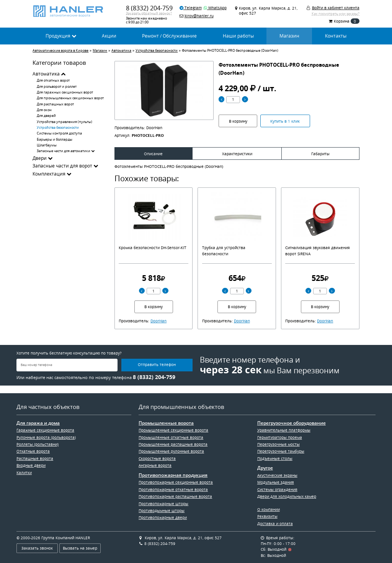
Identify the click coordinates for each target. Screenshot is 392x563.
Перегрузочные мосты (278, 444)
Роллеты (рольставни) (38, 444)
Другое (265, 468)
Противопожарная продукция (173, 475)
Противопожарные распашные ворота (175, 496)
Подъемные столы (275, 458)
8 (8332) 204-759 (149, 8)
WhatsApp (215, 8)
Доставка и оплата (275, 524)
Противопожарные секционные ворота (176, 482)
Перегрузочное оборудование (292, 423)
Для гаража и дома (38, 423)
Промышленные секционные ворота (173, 430)
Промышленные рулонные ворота (171, 451)
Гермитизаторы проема (280, 437)
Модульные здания (276, 482)
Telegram (191, 8)
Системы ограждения (277, 489)
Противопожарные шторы (163, 504)
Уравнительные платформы (284, 430)
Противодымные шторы (162, 510)
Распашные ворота (35, 458)
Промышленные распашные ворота (173, 444)
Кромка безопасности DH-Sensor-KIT (153, 248)
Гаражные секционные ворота (45, 430)
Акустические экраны (277, 475)
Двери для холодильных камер (287, 496)
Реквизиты (267, 516)
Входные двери (31, 465)
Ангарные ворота (155, 465)
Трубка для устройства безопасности (224, 250)
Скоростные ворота (157, 458)
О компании (269, 509)
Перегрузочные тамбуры (281, 451)
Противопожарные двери (163, 517)
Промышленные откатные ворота (171, 437)
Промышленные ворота (166, 423)
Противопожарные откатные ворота (173, 489)
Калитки (24, 473)
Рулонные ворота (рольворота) (46, 437)
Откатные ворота (33, 451)
